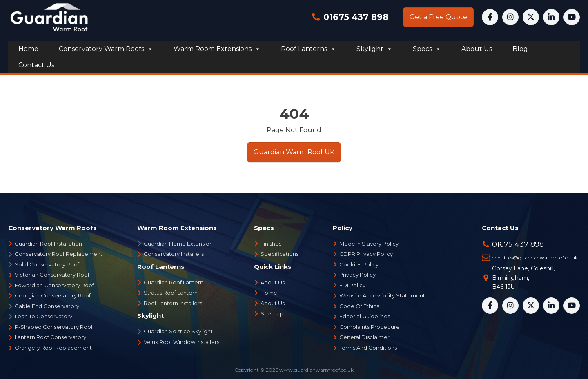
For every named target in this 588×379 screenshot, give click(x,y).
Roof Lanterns (308, 49)
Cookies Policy (359, 264)
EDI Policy (352, 285)
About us (477, 49)
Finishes (271, 244)
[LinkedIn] (551, 17)
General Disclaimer (364, 337)
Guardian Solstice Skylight (178, 331)
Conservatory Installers (174, 254)
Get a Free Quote (438, 17)
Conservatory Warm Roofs (106, 49)
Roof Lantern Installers (173, 303)
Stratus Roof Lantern (171, 293)
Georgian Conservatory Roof (53, 295)
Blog (520, 49)
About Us (273, 282)
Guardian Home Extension (178, 244)
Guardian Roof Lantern (174, 282)
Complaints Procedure (370, 327)
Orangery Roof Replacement (53, 348)
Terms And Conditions (368, 348)
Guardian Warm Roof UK (294, 152)
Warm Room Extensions (217, 49)
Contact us (36, 65)
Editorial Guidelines (365, 316)
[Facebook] (490, 17)
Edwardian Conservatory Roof (54, 285)
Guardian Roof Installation (48, 244)
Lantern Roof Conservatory (50, 337)
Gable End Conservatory (47, 306)
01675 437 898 (355, 17)
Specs (427, 49)
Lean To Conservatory (43, 316)
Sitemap (272, 313)
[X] (531, 17)
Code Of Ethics (359, 306)
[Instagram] (510, 17)
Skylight (374, 49)
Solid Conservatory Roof (47, 264)
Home (28, 49)
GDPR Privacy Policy (366, 254)
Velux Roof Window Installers (182, 342)
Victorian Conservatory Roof (52, 275)
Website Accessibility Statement (382, 295)
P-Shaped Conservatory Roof (54, 327)
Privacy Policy (357, 275)
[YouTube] (572, 17)
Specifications (280, 254)
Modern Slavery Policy (369, 244)
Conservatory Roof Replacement (59, 254)
